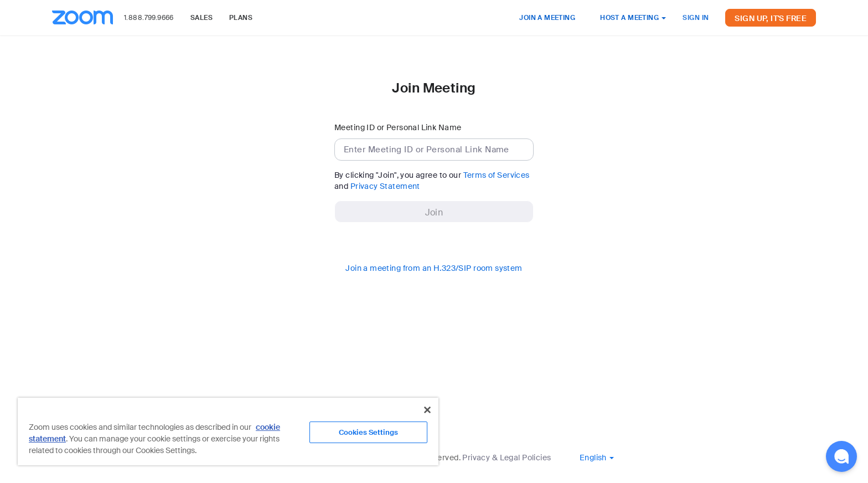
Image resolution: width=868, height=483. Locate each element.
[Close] (427, 410)
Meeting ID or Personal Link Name (398, 127)
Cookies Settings (368, 432)
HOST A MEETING (633, 18)
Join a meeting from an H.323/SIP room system (434, 268)
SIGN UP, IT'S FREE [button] (771, 18)
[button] (597, 458)
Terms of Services (497, 175)
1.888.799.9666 (149, 18)
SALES (201, 18)
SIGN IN (696, 18)
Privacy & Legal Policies (507, 458)
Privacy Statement (385, 186)
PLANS (241, 18)
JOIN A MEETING (547, 18)
